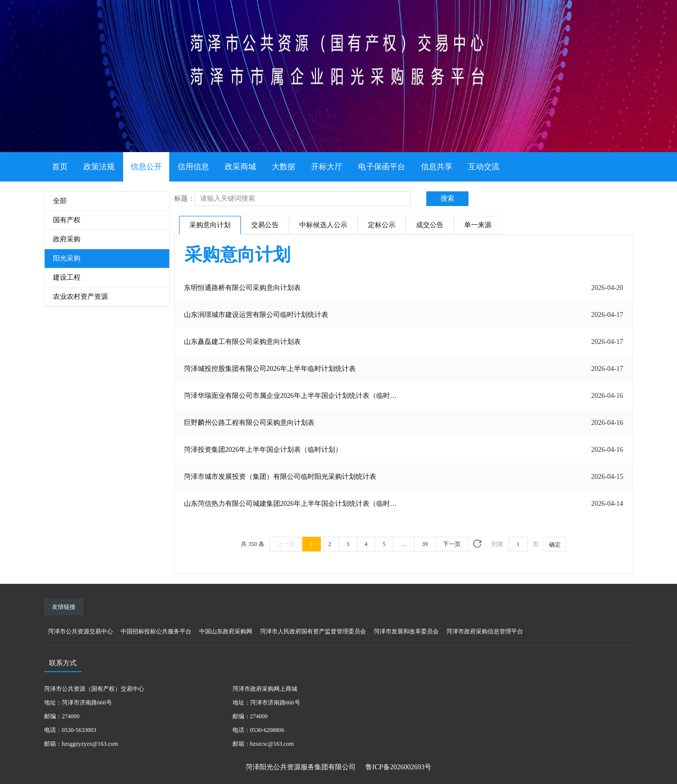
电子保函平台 (382, 167)
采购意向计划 (210, 225)
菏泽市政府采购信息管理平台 (485, 631)
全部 (60, 201)
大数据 (284, 167)
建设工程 (67, 277)
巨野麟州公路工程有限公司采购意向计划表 (249, 423)
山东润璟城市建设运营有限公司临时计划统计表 (256, 315)
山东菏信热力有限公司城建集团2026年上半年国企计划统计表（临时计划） (293, 504)
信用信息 (193, 167)
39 (425, 544)
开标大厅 (327, 167)
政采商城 (240, 167)
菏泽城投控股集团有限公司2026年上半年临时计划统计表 (270, 369)
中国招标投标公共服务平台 (156, 631)
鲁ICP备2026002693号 (398, 767)
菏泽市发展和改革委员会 (406, 631)
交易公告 (265, 225)
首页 (60, 167)
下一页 (452, 544)
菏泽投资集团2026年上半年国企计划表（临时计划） (263, 450)
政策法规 (99, 167)
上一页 (286, 544)
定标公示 (382, 225)
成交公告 (430, 225)
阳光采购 (67, 258)
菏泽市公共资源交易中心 (80, 631)
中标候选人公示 (323, 225)
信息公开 (146, 167)
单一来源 (478, 225)
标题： (184, 198)
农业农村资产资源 (80, 297)
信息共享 (437, 167)
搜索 (447, 198)
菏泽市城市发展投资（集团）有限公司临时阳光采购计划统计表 (280, 477)
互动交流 (484, 167)
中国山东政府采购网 (226, 631)
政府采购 (67, 239)
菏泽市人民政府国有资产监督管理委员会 (313, 631)
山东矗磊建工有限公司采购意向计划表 (242, 342)
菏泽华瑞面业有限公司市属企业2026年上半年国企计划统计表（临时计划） (293, 396)
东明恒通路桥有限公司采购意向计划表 (242, 288)
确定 (555, 545)
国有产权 (67, 220)
